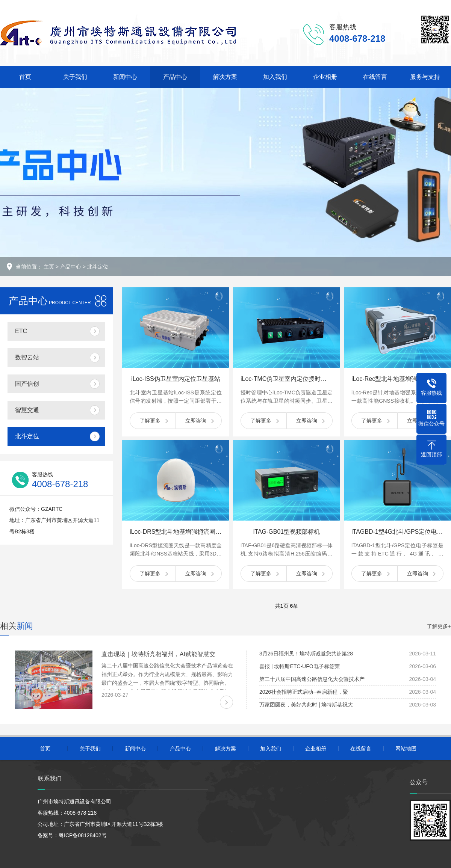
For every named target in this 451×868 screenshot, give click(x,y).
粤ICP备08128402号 (83, 835)
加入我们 (275, 77)
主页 (49, 267)
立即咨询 (196, 421)
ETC (21, 331)
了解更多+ (439, 626)
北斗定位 (98, 267)
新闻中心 (125, 77)
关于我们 (75, 77)
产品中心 (175, 77)
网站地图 (406, 749)
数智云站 (27, 357)
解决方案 (225, 77)
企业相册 (325, 77)
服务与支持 (425, 77)
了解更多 (150, 421)
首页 (25, 77)
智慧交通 (27, 410)
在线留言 (375, 77)
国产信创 (27, 384)
